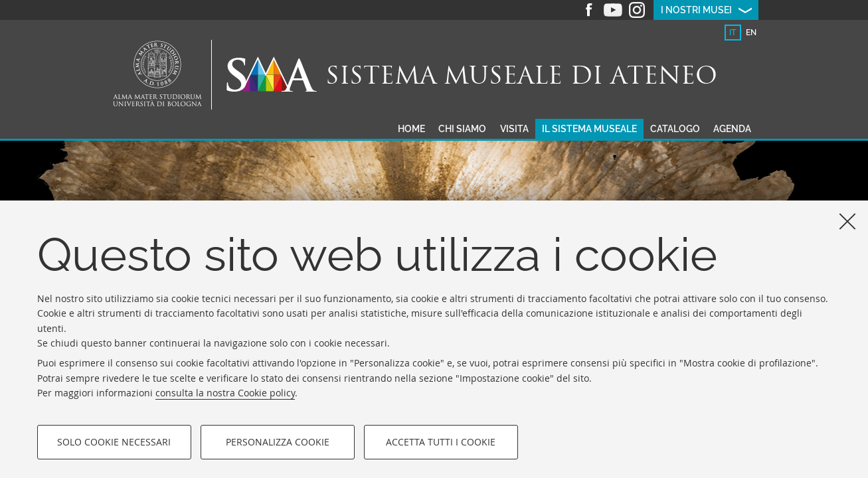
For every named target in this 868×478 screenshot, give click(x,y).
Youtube (613, 10)
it (733, 33)
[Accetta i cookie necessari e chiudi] (847, 221)
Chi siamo (462, 129)
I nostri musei (696, 10)
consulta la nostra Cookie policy (225, 393)
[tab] (733, 33)
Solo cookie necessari (114, 442)
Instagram (637, 10)
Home (411, 129)
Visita (514, 129)
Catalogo (675, 129)
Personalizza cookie (278, 442)
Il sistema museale (589, 129)
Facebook (589, 10)
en (751, 33)
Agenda (732, 129)
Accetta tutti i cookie (441, 442)
